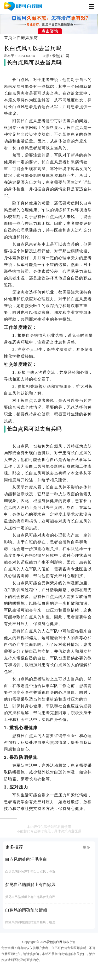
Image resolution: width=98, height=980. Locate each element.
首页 (8, 38)
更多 (87, 847)
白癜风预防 (27, 38)
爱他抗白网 (61, 56)
